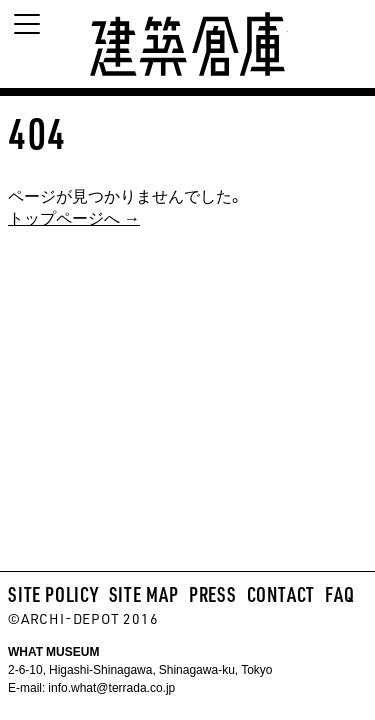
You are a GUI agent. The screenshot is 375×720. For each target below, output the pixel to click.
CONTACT (281, 594)
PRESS (213, 594)
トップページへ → (74, 217)
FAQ (339, 594)
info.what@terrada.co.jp (110, 687)
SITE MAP (144, 594)
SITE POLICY (53, 594)
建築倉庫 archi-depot (188, 44)
